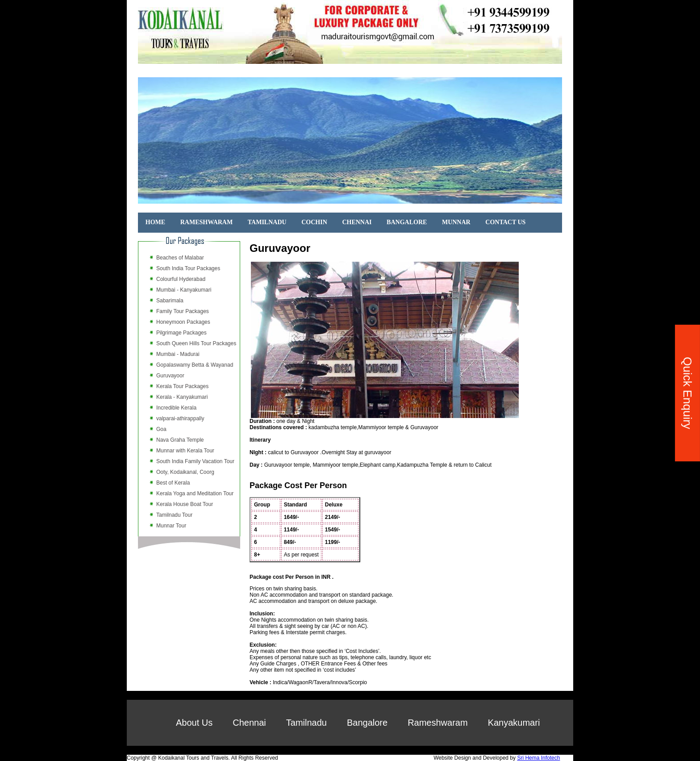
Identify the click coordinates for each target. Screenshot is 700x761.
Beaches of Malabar (180, 258)
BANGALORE (407, 222)
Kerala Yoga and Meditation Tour (195, 493)
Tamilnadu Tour (174, 515)
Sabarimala (170, 301)
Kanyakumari (514, 723)
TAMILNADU (267, 222)
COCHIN (314, 222)
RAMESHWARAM (206, 222)
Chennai (249, 723)
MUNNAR (456, 222)
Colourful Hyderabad (181, 279)
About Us (194, 723)
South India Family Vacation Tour (195, 461)
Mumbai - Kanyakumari (184, 290)
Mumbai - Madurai (178, 354)
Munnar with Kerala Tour (185, 451)
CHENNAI (357, 222)
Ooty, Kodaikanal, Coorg (185, 472)
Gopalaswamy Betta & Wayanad (195, 365)
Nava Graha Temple (180, 440)
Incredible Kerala (176, 408)
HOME (155, 222)
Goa (161, 429)
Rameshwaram (437, 723)
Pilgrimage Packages (181, 333)
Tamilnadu (306, 723)
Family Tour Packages (183, 311)
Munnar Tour (171, 526)
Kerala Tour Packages (182, 386)
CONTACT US (505, 222)
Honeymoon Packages (183, 322)
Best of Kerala (173, 483)
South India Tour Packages (188, 268)
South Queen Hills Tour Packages (196, 343)
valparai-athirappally (180, 418)
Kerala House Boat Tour (185, 504)
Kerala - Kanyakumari (182, 397)
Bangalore (367, 723)
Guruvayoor (170, 376)
